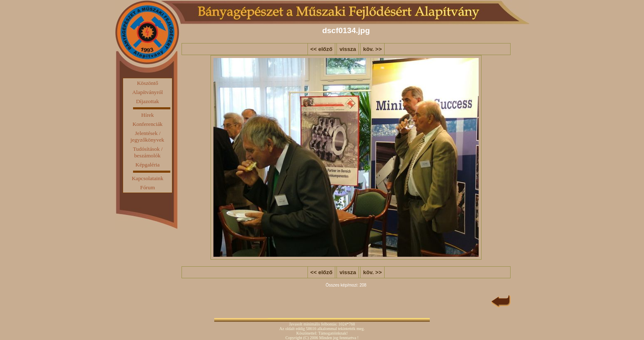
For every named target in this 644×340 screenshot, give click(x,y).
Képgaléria (148, 165)
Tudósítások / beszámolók (148, 152)
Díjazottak (148, 101)
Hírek (148, 115)
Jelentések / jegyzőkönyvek (147, 136)
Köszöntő (147, 83)
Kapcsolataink (148, 178)
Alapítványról (148, 92)
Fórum (148, 187)
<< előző (321, 49)
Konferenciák (148, 124)
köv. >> (372, 49)
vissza (348, 49)
